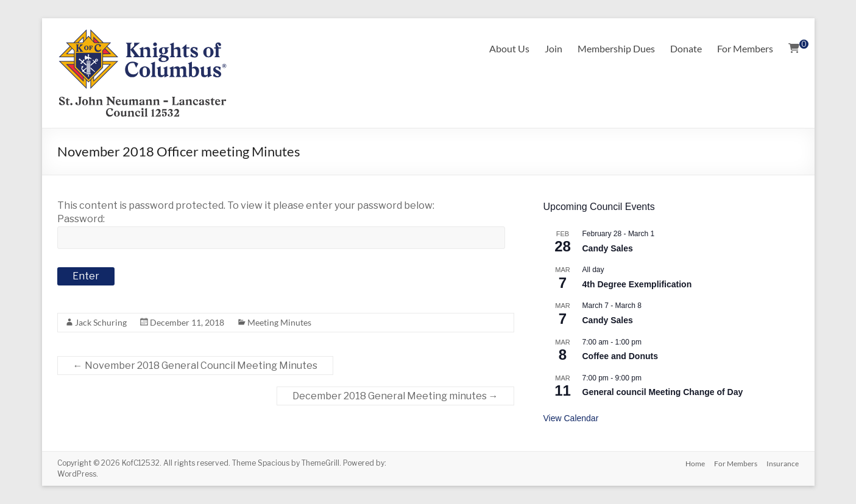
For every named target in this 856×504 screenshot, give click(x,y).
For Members (745, 48)
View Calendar (571, 418)
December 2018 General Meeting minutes (395, 396)
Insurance (783, 463)
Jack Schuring (101, 322)
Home (695, 463)
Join (554, 48)
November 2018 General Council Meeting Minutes (195, 366)
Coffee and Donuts (620, 356)
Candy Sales (608, 248)
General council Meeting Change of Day (663, 392)
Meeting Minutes (279, 322)
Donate (686, 48)
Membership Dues (616, 48)
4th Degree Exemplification (637, 284)
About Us (509, 48)
